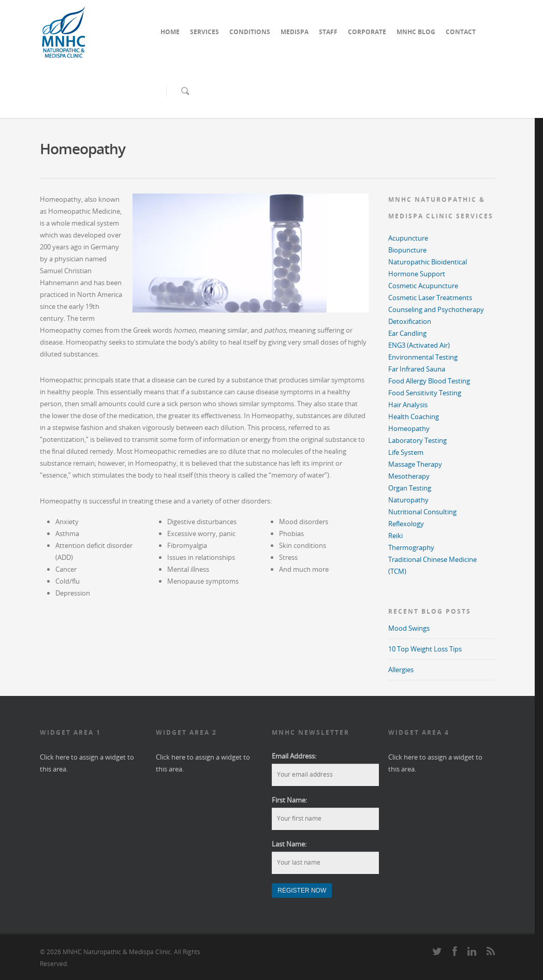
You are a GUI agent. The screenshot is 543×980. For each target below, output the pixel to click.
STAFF (328, 32)
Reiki (395, 536)
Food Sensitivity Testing (425, 393)
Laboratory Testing (417, 440)
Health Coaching (414, 417)
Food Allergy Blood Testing (429, 381)
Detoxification (410, 321)
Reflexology (406, 524)
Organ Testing (410, 488)
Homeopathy (409, 428)
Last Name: (289, 844)
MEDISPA (295, 32)
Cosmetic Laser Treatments (430, 298)
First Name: (289, 800)
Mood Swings (409, 628)
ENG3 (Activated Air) (419, 345)
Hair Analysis (408, 405)
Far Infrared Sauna (417, 369)
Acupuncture (408, 238)
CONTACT (461, 32)
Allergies (401, 670)
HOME (170, 32)
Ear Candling (407, 333)
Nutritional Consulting (422, 512)
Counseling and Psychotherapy (436, 309)
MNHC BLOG (416, 32)
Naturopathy (408, 500)
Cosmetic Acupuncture (423, 286)
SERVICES (204, 32)
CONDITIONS (250, 32)
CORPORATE (367, 32)
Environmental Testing (423, 357)
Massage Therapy (415, 464)
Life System (406, 452)
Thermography (411, 547)
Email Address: (294, 756)
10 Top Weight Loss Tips (425, 649)
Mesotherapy (409, 476)
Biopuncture (407, 250)
